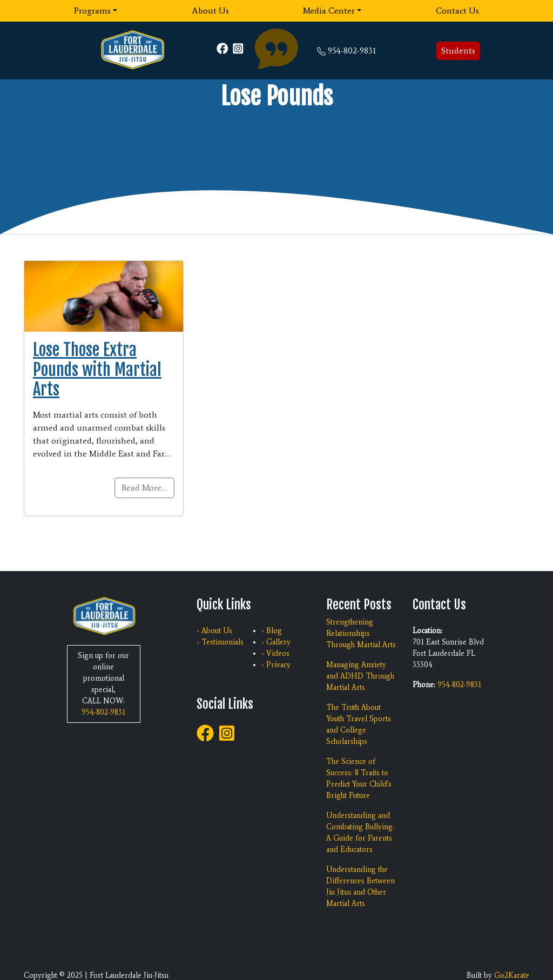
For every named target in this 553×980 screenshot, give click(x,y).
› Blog (272, 631)
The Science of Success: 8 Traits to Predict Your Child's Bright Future (359, 778)
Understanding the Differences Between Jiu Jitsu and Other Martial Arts (360, 887)
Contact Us (457, 11)
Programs (92, 11)
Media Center (329, 11)
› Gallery (276, 642)
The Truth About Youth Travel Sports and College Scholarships (359, 724)
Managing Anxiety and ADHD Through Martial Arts (360, 676)
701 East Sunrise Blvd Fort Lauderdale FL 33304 (448, 653)
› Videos (275, 653)
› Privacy (276, 665)
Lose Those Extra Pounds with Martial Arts (97, 370)
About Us (210, 11)
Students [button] (458, 51)
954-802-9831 (352, 51)
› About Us (214, 631)
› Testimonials (220, 642)
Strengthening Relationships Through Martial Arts (361, 633)
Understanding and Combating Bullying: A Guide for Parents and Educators (360, 833)
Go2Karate (512, 975)
